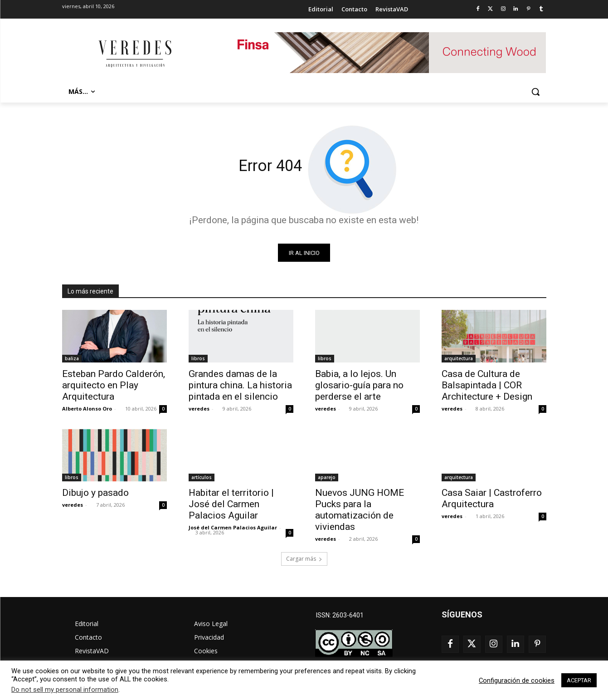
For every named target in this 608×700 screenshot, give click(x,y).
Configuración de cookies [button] (517, 680)
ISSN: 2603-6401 (340, 616)
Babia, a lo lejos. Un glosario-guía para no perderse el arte (359, 386)
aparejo (327, 478)
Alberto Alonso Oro (87, 409)
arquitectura (459, 359)
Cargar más (304, 559)
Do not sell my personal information (65, 690)
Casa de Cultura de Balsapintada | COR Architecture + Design (487, 386)
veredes (199, 409)
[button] (535, 92)
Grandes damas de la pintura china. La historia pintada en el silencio (240, 386)
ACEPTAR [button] (579, 680)
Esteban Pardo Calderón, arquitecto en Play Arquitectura (114, 386)
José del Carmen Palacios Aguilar (233, 528)
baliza (72, 359)
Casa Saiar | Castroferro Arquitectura (492, 499)
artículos (202, 478)
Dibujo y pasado (95, 493)
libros (198, 359)
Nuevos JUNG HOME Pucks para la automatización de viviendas (360, 510)
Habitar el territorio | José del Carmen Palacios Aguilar (231, 504)
